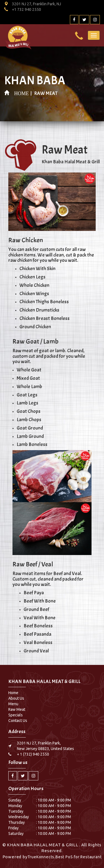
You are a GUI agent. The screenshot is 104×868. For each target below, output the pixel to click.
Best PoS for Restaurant (78, 857)
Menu (13, 704)
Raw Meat (17, 709)
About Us (16, 698)
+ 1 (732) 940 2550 (33, 754)
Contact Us (18, 721)
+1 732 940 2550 (26, 9)
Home (13, 693)
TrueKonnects (41, 857)
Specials (16, 715)
